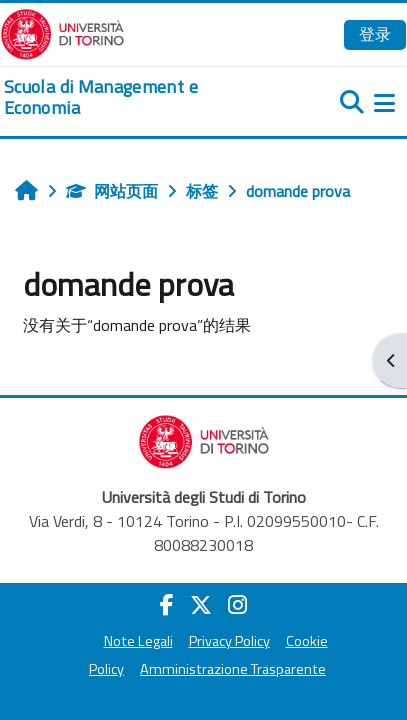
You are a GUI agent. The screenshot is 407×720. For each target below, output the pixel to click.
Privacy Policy (229, 641)
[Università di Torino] (62, 32)
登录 (375, 34)
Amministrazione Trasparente (233, 669)
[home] (135, 97)
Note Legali (138, 641)
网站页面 (112, 191)
